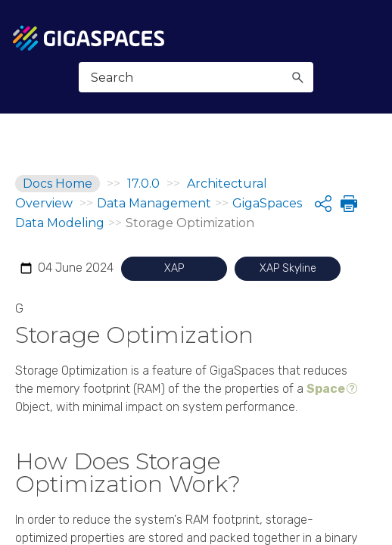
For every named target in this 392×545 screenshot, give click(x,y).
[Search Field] (196, 77)
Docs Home (58, 184)
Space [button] (326, 389)
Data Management (154, 203)
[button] (297, 77)
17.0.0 (143, 184)
